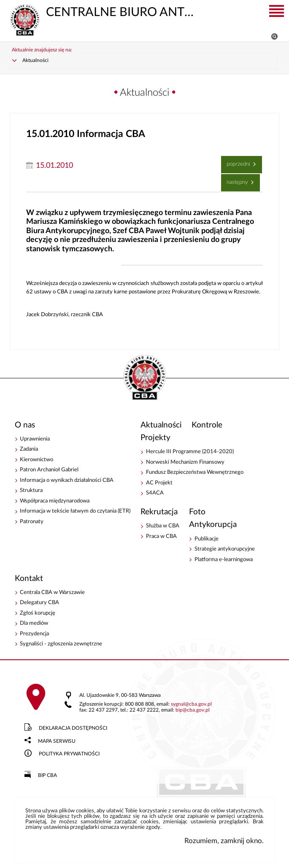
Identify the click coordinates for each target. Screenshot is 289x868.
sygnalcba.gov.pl (191, 704)
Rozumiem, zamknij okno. (224, 841)
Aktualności (35, 60)
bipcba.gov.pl (193, 710)
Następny (236, 180)
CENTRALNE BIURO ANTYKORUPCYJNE (102, 11)
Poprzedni (237, 161)
